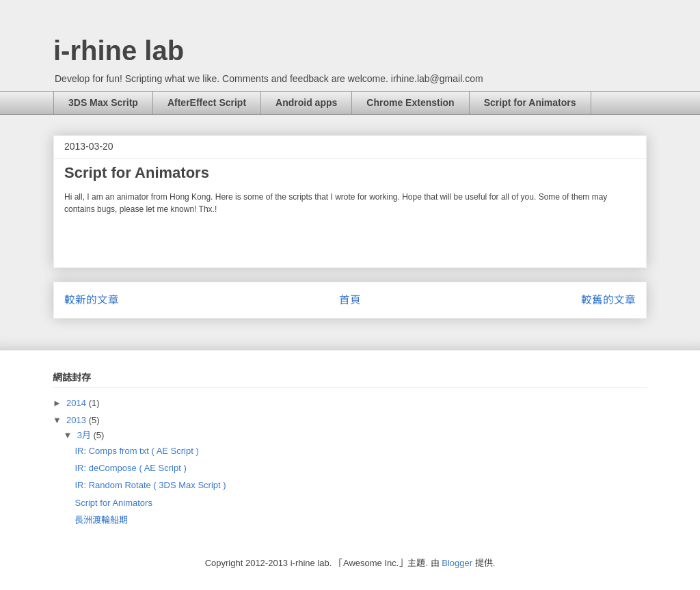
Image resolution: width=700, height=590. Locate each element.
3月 (85, 435)
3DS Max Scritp (103, 103)
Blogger (457, 563)
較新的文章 (92, 300)
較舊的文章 (608, 300)
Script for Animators (530, 103)
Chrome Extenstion (410, 103)
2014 (78, 403)
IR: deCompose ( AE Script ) (130, 468)
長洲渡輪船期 (101, 520)
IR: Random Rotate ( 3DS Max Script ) (150, 485)
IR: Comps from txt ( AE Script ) (136, 451)
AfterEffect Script (207, 103)
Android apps (306, 103)
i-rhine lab (119, 51)
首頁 (350, 300)
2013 (78, 420)
